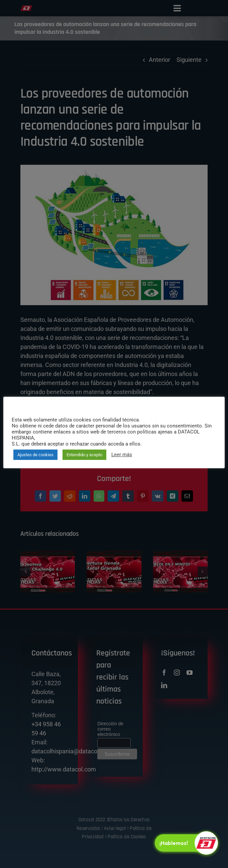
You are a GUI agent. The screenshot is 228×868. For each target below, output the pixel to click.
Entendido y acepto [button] (84, 455)
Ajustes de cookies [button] (35, 455)
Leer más (122, 455)
